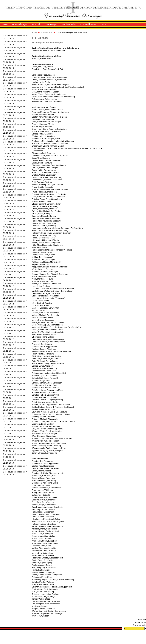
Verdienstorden (69, 24)
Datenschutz (139, 625)
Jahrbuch (36, 24)
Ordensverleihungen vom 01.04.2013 (72, 32)
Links (103, 24)
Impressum (140, 622)
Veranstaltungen (20, 24)
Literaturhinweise (88, 24)
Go (145, 628)
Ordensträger (51, 24)
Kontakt (142, 620)
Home (5, 24)
